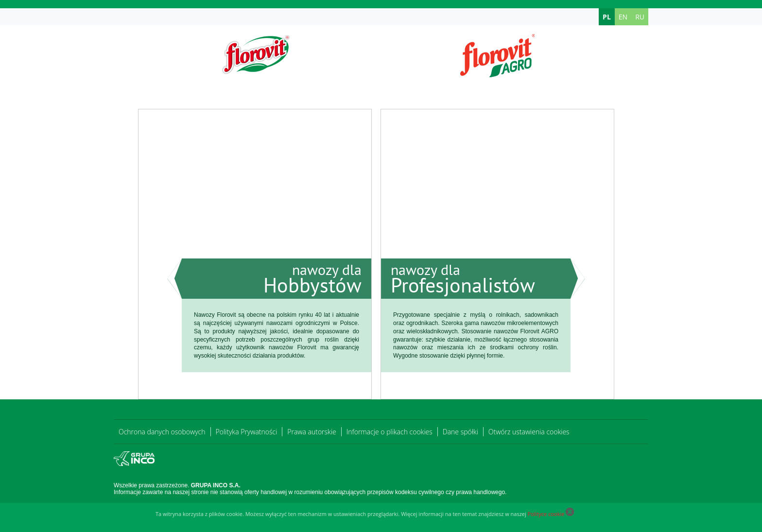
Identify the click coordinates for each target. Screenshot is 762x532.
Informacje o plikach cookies (390, 432)
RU (640, 17)
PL (607, 17)
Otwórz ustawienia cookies (529, 432)
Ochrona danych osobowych (162, 432)
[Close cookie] (570, 514)
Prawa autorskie (312, 432)
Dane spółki (460, 432)
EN (623, 17)
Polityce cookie (546, 514)
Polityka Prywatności (247, 432)
